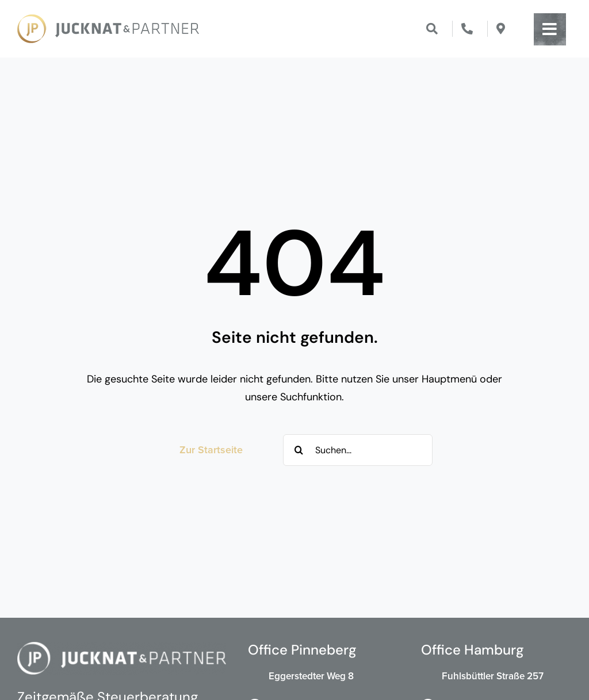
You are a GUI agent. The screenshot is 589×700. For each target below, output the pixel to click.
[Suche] (299, 450)
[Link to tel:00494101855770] (467, 29)
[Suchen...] (358, 450)
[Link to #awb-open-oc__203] (550, 29)
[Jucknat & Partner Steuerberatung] (108, 20)
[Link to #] (432, 29)
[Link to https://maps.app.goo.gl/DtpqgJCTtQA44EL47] (501, 29)
